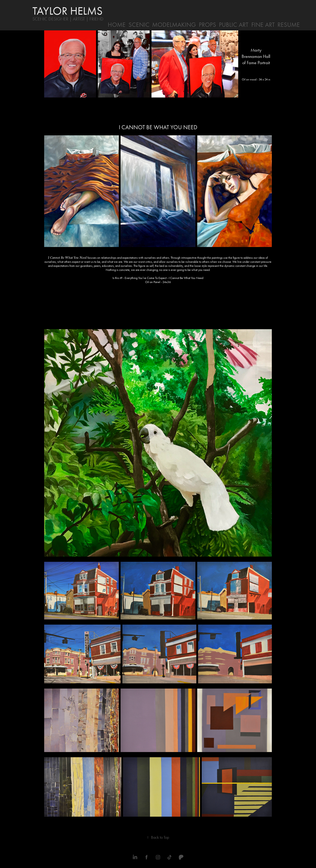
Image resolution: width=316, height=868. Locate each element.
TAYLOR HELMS (68, 11)
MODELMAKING (174, 25)
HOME (117, 25)
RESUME (289, 25)
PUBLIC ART (234, 25)
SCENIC (139, 25)
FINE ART (263, 25)
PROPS (207, 25)
